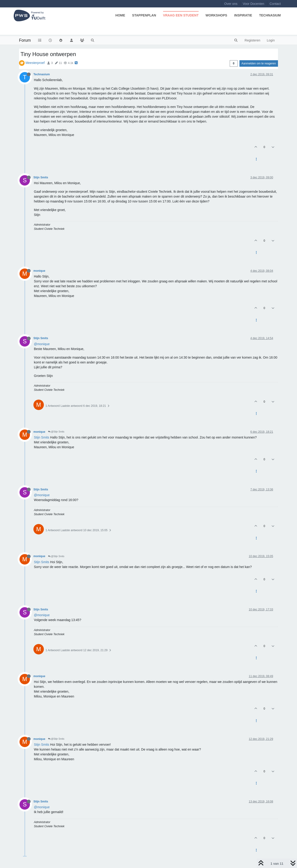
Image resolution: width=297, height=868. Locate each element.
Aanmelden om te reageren (259, 63)
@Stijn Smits (56, 432)
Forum (25, 40)
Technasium (42, 74)
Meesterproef (35, 63)
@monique (42, 344)
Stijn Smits (41, 177)
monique (39, 271)
